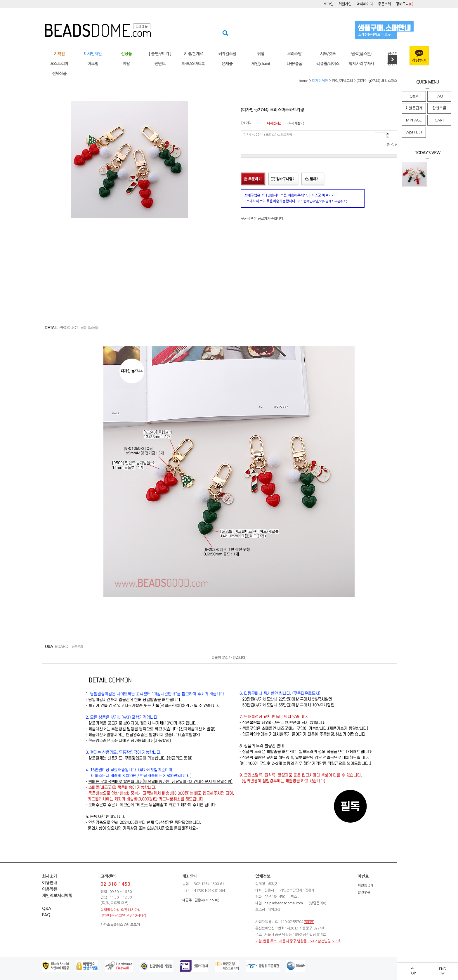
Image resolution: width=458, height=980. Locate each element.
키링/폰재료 (194, 54)
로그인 (328, 4)
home (303, 81)
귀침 (261, 54)
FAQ (439, 96)
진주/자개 (395, 54)
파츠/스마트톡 (193, 64)
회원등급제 (414, 108)
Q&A (414, 96)
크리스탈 (294, 54)
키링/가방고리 (342, 81)
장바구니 (405, 4)
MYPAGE (414, 120)
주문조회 (384, 4)
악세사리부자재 (361, 64)
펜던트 (160, 64)
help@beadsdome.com (284, 903)
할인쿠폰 (439, 108)
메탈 (126, 64)
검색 (224, 33)
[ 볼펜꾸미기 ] (160, 54)
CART (439, 120)
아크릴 (93, 64)
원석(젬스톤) (361, 54)
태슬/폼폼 (294, 64)
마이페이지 (365, 4)
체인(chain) (261, 64)
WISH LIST (414, 132)
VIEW (309, 922)
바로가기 (323, 195)
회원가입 (345, 4)
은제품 (227, 64)
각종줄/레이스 (328, 64)
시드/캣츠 (328, 54)
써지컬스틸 (227, 54)
